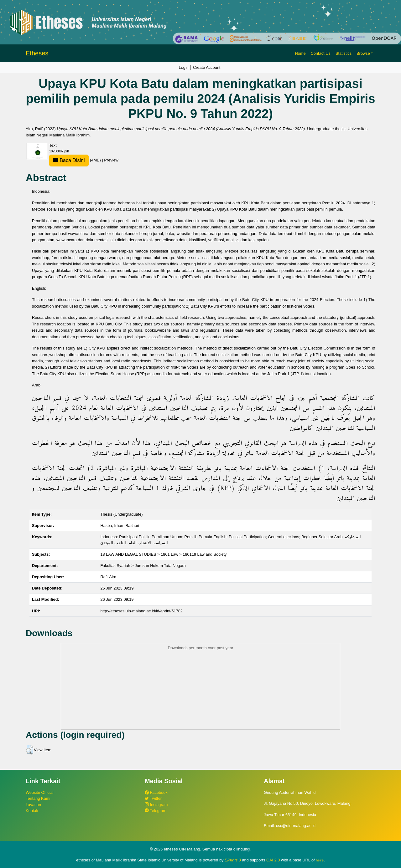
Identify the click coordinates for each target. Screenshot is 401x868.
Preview (111, 160)
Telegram (156, 811)
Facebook (156, 792)
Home (300, 53)
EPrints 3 (233, 860)
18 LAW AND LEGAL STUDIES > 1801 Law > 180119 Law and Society (163, 554)
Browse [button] (363, 53)
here (320, 860)
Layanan (33, 805)
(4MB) (76, 160)
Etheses (37, 53)
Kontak (32, 811)
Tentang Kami (38, 798)
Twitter (153, 798)
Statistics (344, 53)
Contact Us (321, 53)
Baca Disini (69, 160)
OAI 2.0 (273, 860)
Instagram (156, 805)
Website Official (39, 792)
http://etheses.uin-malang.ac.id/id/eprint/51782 (141, 611)
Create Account (207, 67)
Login (184, 67)
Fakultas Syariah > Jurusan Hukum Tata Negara (143, 566)
